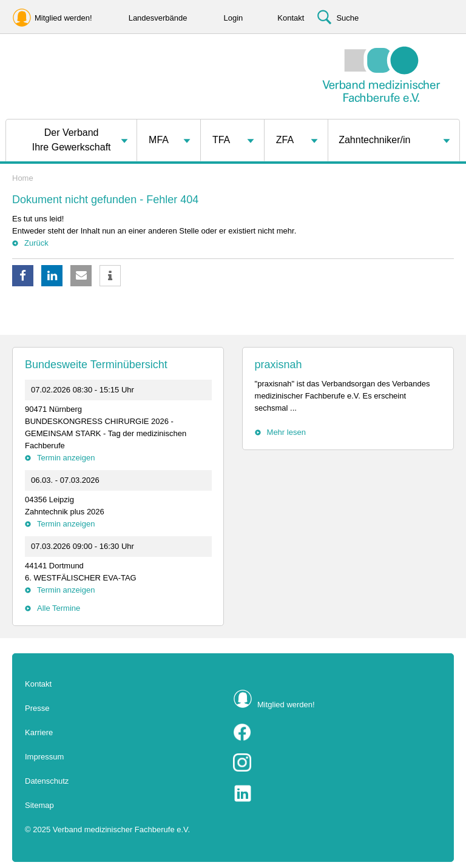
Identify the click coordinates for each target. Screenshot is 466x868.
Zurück (36, 243)
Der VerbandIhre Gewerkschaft (72, 140)
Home (23, 178)
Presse (37, 708)
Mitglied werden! (286, 705)
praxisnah (279, 365)
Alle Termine (59, 608)
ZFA (285, 140)
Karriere (39, 732)
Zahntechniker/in (374, 140)
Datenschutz (47, 781)
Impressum (44, 757)
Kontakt (38, 684)
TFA (221, 140)
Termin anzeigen (66, 458)
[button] (23, 276)
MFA (159, 140)
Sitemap (39, 805)
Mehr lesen (286, 432)
